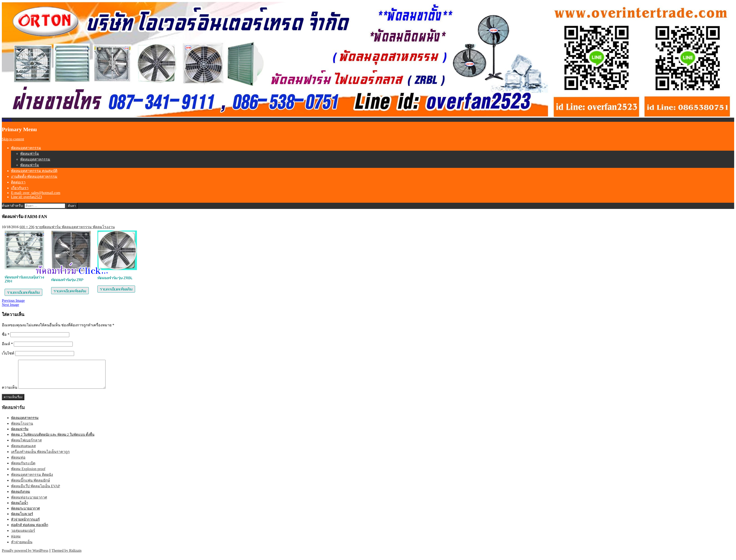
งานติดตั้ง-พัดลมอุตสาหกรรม (34, 176)
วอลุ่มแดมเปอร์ (23, 536)
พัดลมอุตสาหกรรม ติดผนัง (32, 480)
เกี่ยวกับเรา (20, 188)
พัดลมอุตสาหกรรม (26, 148)
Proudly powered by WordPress (25, 556)
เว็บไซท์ (8, 353)
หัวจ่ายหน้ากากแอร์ (25, 525)
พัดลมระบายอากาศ (25, 514)
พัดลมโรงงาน (22, 429)
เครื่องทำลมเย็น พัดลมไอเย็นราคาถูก (40, 457)
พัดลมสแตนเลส (23, 451)
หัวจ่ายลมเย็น (22, 548)
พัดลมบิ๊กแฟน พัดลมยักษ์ (31, 486)
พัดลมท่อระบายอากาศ (29, 503)
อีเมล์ (7, 344)
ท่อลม (16, 542)
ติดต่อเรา (18, 182)
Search (7, 120)
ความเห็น (10, 393)
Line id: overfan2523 (26, 197)
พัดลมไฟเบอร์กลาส (26, 446)
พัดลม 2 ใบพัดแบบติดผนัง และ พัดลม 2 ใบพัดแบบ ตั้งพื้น (53, 440)
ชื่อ (6, 334)
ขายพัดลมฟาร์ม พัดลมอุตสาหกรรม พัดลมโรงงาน (75, 227)
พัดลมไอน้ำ (20, 508)
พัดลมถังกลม (21, 497)
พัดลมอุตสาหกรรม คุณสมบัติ (34, 171)
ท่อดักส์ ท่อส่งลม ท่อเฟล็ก (30, 530)
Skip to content (13, 139)
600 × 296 (27, 227)
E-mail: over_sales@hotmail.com (36, 193)
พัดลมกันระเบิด (23, 469)
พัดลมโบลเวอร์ (22, 519)
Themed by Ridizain (67, 556)
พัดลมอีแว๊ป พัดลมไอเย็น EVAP (36, 492)
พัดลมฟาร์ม (30, 154)
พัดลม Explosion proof (28, 474)
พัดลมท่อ (18, 463)
